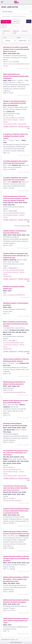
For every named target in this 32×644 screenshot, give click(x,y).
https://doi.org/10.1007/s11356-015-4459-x (14, 343)
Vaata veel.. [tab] (16, 32)
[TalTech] (16, 2)
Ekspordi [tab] (25, 31)
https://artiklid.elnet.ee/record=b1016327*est (14, 392)
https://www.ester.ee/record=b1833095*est (14, 295)
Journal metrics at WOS (10, 124)
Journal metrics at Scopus (11, 120)
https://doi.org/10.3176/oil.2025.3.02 (12, 501)
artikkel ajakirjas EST (10, 127)
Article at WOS (22, 124)
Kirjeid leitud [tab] (6, 32)
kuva (5, 38)
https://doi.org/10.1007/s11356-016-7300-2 (14, 270)
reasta (19, 38)
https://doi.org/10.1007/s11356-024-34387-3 (14, 213)
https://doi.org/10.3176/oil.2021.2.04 (12, 470)
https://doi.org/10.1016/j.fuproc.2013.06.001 (14, 118)
